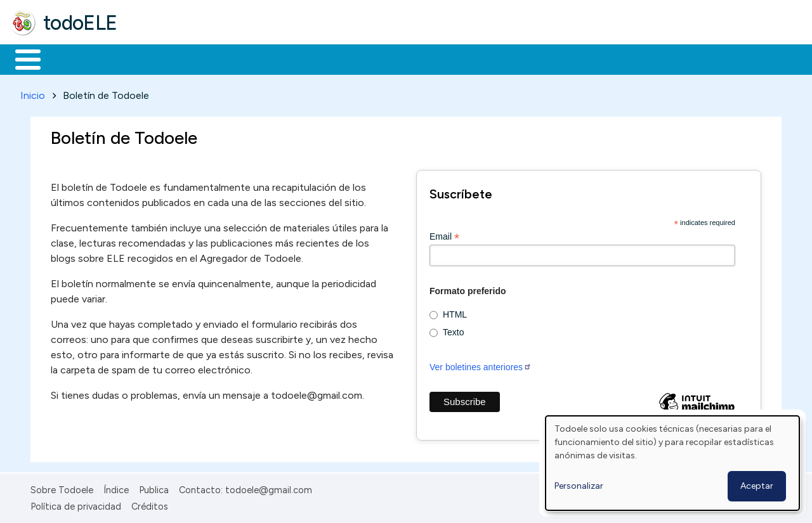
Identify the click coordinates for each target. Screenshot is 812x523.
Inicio (21, 58)
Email (444, 234)
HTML (455, 313)
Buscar (521, 58)
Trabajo (229, 58)
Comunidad (464, 58)
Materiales (71, 58)
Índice (116, 487)
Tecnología (379, 58)
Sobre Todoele (62, 487)
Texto (453, 330)
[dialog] (672, 463)
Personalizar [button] (579, 486)
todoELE (80, 23)
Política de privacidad (76, 505)
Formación (153, 58)
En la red (300, 58)
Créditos (150, 505)
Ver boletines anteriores (481, 365)
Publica (154, 487)
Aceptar (757, 486)
